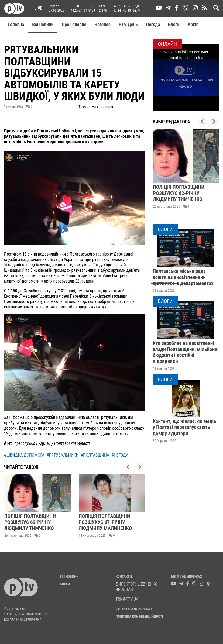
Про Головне (74, 25)
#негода (120, 455)
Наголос (102, 25)
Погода (153, 25)
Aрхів (193, 25)
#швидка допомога (24, 455)
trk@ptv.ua (127, 599)
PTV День (128, 25)
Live (37, 8)
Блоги (174, 25)
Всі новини (43, 25)
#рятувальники (62, 455)
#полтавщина (95, 455)
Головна (16, 25)
